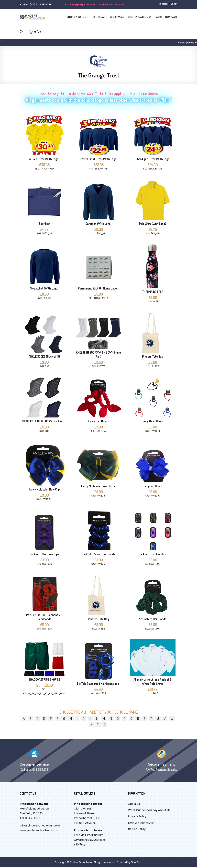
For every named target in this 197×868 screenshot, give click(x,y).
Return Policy (137, 830)
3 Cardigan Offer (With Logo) (153, 159)
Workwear (117, 17)
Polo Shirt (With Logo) (153, 224)
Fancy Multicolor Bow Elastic (98, 487)
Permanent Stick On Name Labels (98, 289)
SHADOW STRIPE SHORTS (44, 680)
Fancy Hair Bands (98, 422)
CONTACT (171, 17)
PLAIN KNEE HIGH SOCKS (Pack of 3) (44, 422)
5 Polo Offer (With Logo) (44, 159)
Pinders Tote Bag (153, 357)
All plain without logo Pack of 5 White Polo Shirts (153, 682)
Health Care (99, 17)
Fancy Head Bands (153, 422)
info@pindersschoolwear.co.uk (40, 826)
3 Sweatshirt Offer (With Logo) (98, 159)
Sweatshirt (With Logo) (44, 289)
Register (163, 4)
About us (134, 805)
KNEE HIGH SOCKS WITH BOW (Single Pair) (98, 355)
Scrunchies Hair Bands (153, 620)
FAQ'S (158, 17)
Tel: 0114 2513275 (31, 819)
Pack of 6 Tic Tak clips (153, 555)
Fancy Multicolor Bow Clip (44, 490)
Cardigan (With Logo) (98, 224)
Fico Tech (137, 863)
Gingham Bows (153, 487)
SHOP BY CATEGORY (140, 17)
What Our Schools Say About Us (149, 811)
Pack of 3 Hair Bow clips (44, 555)
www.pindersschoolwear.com (39, 831)
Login (174, 4)
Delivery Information (142, 823)
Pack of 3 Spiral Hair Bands (98, 555)
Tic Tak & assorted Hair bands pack (98, 684)
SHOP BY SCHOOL (77, 17)
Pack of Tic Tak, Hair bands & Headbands (44, 617)
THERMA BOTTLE (153, 292)
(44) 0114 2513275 (41, 5)
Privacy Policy (137, 817)
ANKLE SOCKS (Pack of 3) (44, 357)
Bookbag (44, 224)
